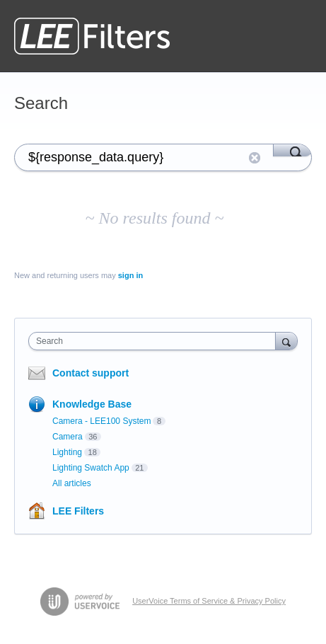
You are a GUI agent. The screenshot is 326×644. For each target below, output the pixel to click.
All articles (72, 483)
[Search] (292, 150)
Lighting (67, 452)
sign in (130, 275)
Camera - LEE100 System (101, 421)
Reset (255, 158)
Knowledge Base (92, 404)
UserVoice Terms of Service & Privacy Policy (209, 601)
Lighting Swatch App (91, 468)
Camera (68, 437)
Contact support (91, 373)
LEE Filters (78, 511)
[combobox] (155, 341)
